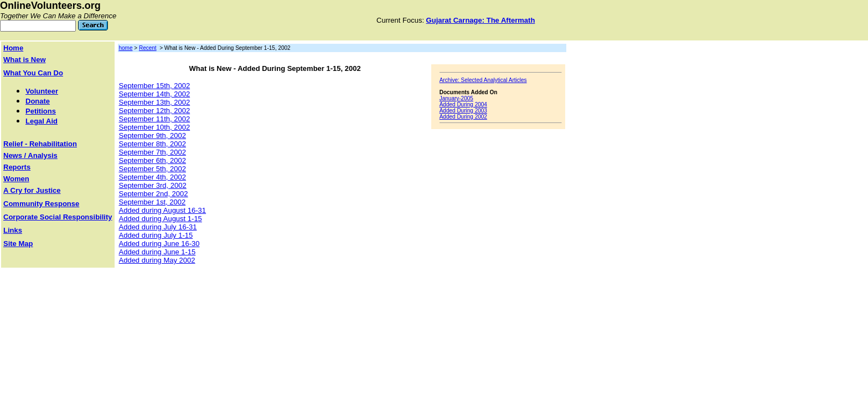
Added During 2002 (463, 117)
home (126, 48)
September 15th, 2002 (155, 86)
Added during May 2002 (157, 260)
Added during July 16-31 (158, 227)
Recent (148, 48)
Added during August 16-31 (163, 210)
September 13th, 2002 (155, 102)
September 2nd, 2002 (154, 194)
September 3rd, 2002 (153, 185)
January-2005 (456, 98)
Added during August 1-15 (161, 219)
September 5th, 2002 (153, 169)
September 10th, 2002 (155, 127)
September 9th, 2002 (153, 135)
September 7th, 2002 (153, 152)
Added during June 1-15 (157, 252)
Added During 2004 (463, 104)
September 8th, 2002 (153, 144)
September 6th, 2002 (153, 160)
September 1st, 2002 (153, 202)
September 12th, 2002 (155, 111)
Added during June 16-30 (159, 244)
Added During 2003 (463, 111)
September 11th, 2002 (155, 119)
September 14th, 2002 (155, 94)
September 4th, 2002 (153, 177)
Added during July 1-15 (156, 235)
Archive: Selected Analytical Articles (483, 80)
